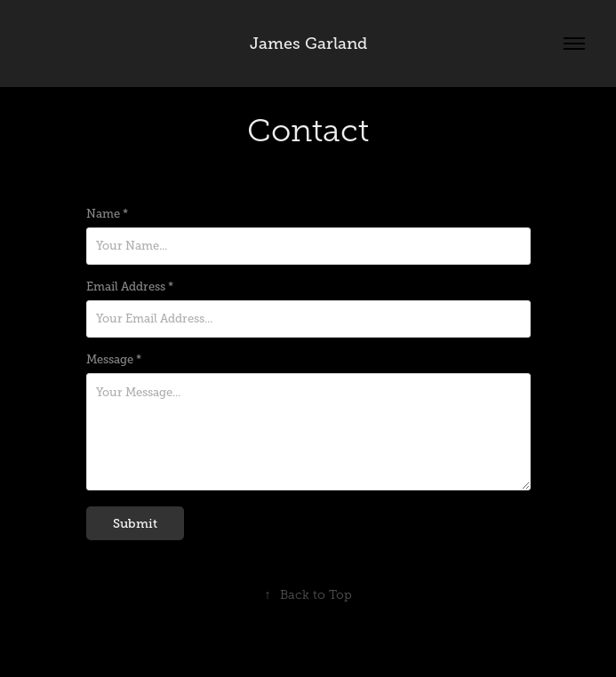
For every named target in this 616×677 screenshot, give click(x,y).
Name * (107, 214)
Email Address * (130, 287)
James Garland (308, 44)
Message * (114, 360)
